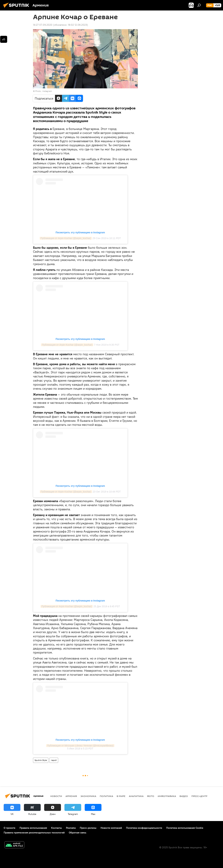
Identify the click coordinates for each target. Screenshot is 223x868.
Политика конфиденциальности (144, 828)
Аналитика (136, 796)
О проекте (10, 828)
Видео (184, 796)
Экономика (88, 796)
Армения (71, 796)
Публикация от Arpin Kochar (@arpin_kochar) (66, 238)
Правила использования (33, 828)
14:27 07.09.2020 (43, 25)
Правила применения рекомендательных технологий (34, 833)
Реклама (71, 828)
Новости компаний (111, 828)
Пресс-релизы (88, 828)
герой (54, 760)
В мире (121, 796)
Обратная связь (78, 833)
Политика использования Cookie (185, 828)
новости (56, 796)
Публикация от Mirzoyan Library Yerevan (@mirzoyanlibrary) (80, 746)
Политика (106, 796)
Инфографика (167, 796)
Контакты (56, 828)
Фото (151, 796)
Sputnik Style (41, 760)
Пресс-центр (199, 796)
